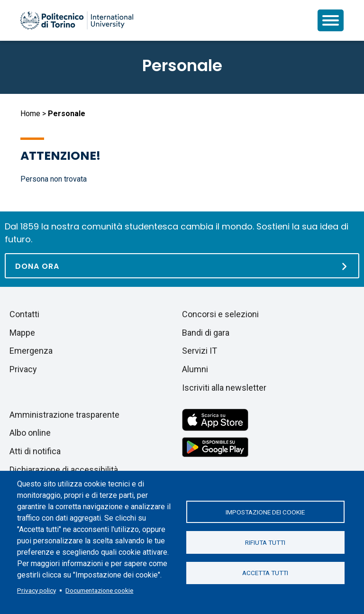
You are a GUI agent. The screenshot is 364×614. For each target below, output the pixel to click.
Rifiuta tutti (265, 542)
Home (30, 114)
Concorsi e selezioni (220, 314)
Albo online (30, 433)
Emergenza (31, 351)
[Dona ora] (182, 266)
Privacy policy (36, 590)
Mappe (22, 333)
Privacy (23, 369)
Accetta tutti (265, 573)
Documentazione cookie (99, 590)
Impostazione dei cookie (265, 512)
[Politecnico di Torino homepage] (77, 20)
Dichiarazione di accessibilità (64, 470)
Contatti (24, 314)
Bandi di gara (206, 333)
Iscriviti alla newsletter (224, 388)
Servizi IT (200, 351)
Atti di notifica (35, 451)
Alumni (195, 369)
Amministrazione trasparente (64, 415)
